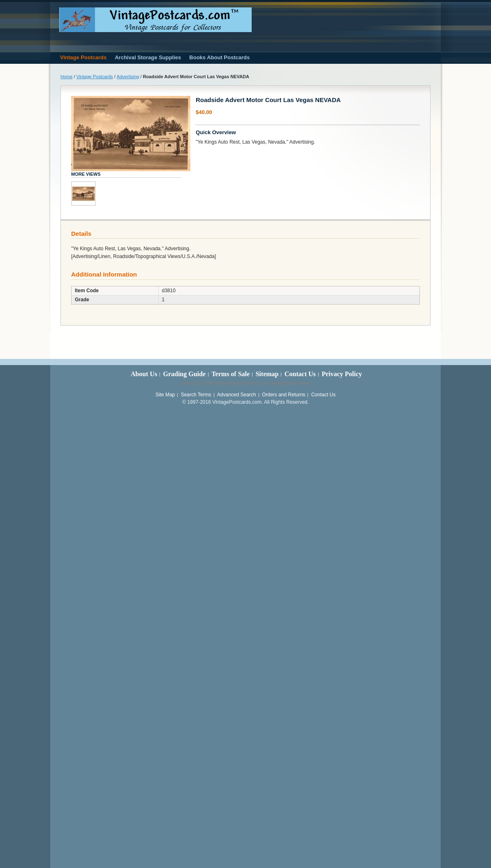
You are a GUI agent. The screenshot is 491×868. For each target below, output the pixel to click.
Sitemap (267, 374)
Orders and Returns (284, 395)
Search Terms (196, 395)
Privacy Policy (342, 374)
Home (66, 77)
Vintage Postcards (95, 77)
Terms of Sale (230, 374)
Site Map (165, 395)
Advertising (128, 77)
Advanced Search (237, 395)
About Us (144, 374)
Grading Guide (184, 374)
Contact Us (300, 374)
